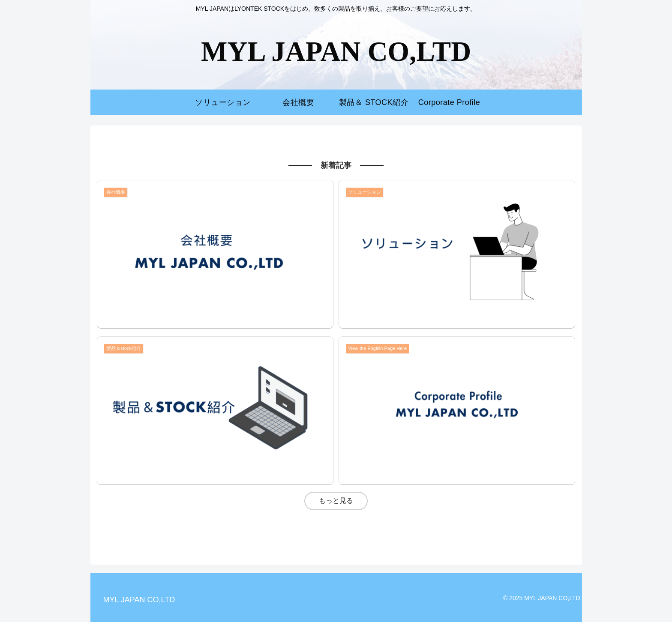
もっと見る (336, 501)
